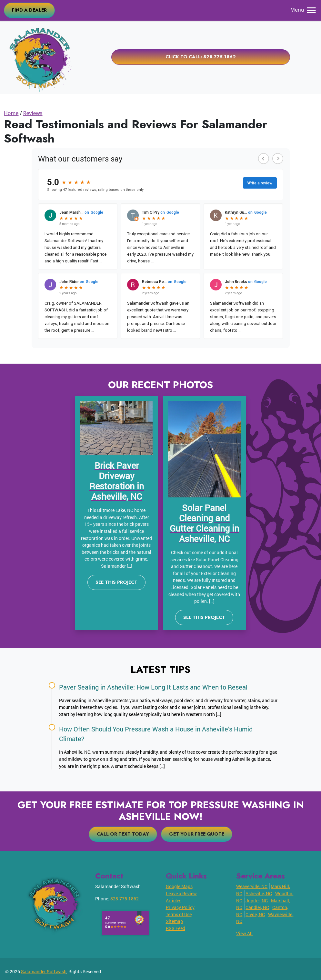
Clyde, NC (255, 914)
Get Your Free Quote (197, 834)
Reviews (33, 113)
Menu (304, 10)
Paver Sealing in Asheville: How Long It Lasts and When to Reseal (153, 687)
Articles (174, 901)
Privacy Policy (180, 907)
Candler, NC (257, 907)
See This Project (116, 582)
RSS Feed (176, 928)
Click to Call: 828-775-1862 (201, 57)
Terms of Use (179, 914)
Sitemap (174, 921)
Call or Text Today (123, 834)
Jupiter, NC (257, 901)
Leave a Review (181, 893)
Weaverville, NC (252, 886)
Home (11, 113)
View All (244, 933)
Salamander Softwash (44, 971)
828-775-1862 (125, 899)
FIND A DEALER (29, 10)
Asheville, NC (259, 893)
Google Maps (179, 886)
